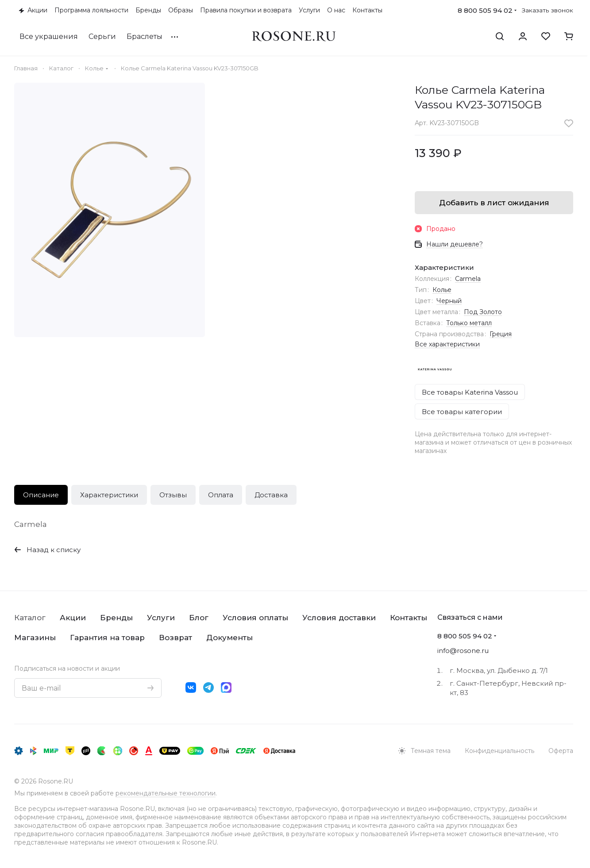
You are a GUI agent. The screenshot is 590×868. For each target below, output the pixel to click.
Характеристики (109, 495)
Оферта (561, 751)
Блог (199, 618)
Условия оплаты (255, 618)
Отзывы (173, 495)
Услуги (161, 618)
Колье (442, 290)
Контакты (409, 618)
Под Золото (483, 312)
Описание (41, 495)
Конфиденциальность (499, 751)
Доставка (271, 495)
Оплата (221, 495)
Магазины (35, 638)
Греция (501, 334)
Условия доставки (339, 618)
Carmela (468, 279)
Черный (449, 301)
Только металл (469, 323)
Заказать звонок (548, 10)
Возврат (175, 638)
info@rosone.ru (463, 651)
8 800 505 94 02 (485, 10)
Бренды (116, 618)
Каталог (30, 618)
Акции (73, 618)
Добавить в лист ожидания (494, 203)
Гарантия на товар (107, 638)
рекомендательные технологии (166, 793)
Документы (229, 638)
